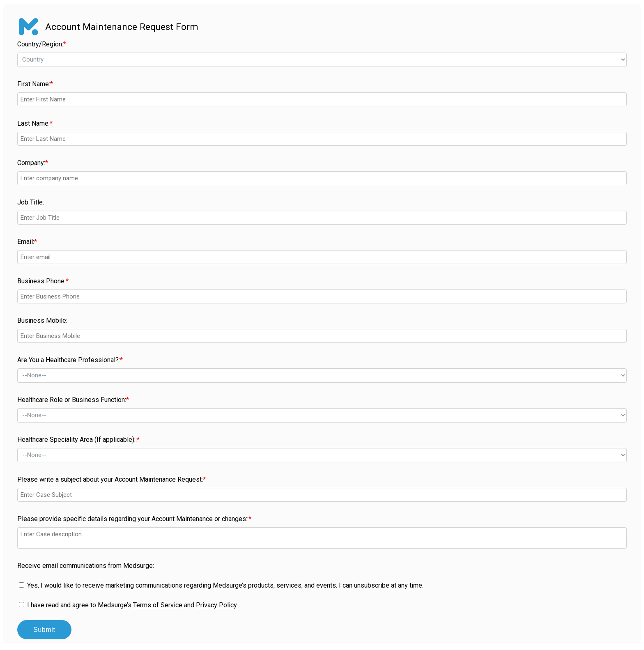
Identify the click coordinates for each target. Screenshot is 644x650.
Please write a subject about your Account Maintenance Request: (112, 479)
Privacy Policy (216, 605)
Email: (27, 242)
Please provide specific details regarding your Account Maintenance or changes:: (134, 519)
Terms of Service (158, 605)
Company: (33, 163)
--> (322, 60)
